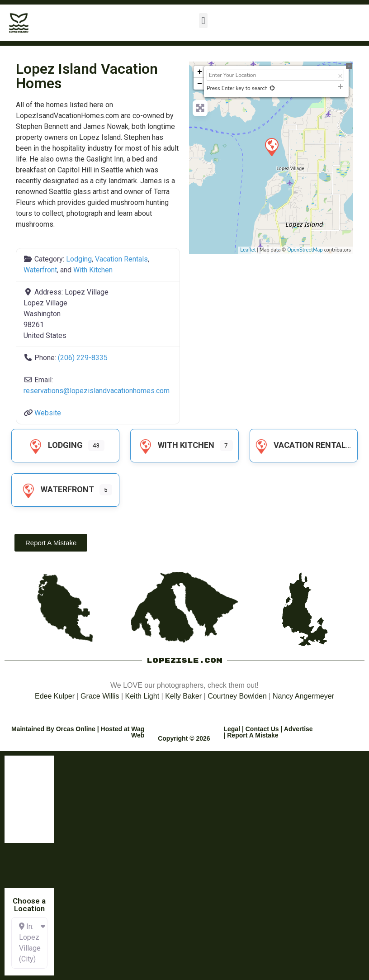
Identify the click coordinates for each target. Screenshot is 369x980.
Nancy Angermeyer (303, 696)
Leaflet (248, 250)
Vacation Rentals (121, 259)
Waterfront (40, 270)
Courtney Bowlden (237, 696)
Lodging (79, 259)
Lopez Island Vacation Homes (87, 76)
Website (48, 413)
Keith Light (142, 696)
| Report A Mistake (251, 735)
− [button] (200, 84)
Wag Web (138, 732)
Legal (232, 729)
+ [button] (200, 72)
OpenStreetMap (305, 250)
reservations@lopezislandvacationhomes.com (97, 391)
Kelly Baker (183, 696)
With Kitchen (93, 270)
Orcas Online (76, 729)
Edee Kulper (55, 696)
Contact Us (262, 729)
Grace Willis (100, 696)
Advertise (298, 729)
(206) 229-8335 (83, 358)
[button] (203, 21)
